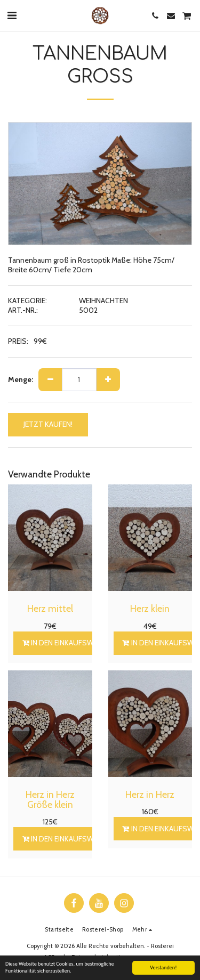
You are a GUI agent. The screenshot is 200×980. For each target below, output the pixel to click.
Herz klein (150, 608)
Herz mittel (50, 608)
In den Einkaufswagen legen (78, 643)
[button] (12, 15)
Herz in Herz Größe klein (50, 799)
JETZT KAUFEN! (48, 424)
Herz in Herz (150, 794)
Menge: (21, 380)
